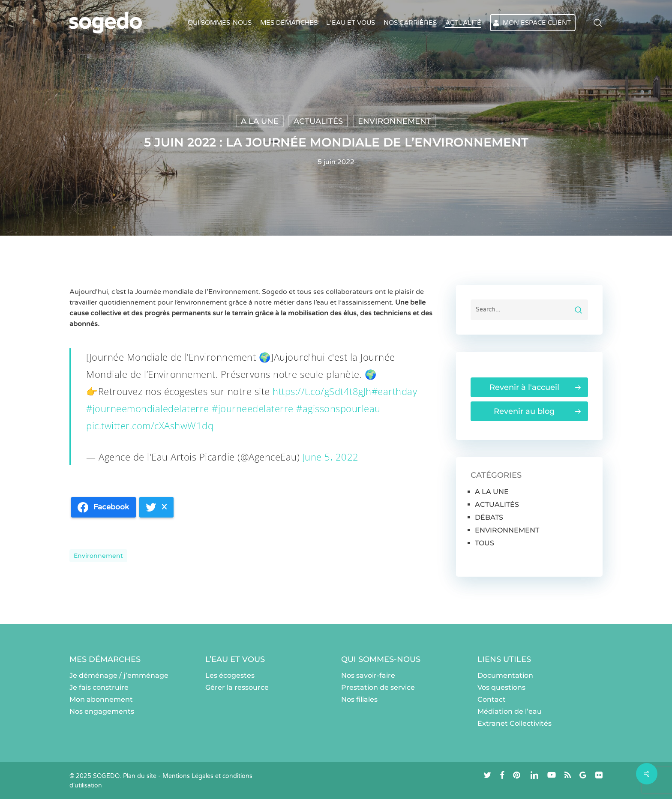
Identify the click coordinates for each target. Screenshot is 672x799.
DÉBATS (489, 517)
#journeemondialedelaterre (148, 408)
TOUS (484, 543)
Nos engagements (102, 711)
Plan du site (140, 776)
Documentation (505, 675)
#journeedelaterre (253, 408)
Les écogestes (230, 675)
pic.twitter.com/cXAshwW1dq (150, 425)
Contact (492, 699)
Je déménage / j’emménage (119, 675)
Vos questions (501, 687)
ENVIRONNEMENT (394, 121)
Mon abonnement (101, 699)
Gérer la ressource (237, 687)
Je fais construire (99, 687)
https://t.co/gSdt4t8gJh (322, 391)
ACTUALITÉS (318, 121)
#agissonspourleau (338, 408)
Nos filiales (359, 699)
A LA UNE (260, 121)
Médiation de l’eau (510, 711)
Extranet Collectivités (514, 723)
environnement (98, 556)
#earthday (394, 391)
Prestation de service (378, 687)
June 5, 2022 (331, 457)
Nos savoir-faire (368, 675)
